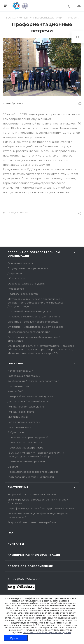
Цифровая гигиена (19, 427)
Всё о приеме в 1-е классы (24, 422)
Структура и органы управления (28, 268)
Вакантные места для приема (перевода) (33, 322)
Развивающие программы (24, 376)
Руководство (16, 289)
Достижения (18, 487)
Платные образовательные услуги (29, 311)
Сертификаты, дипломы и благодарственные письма (41, 508)
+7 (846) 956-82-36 (27, 579)
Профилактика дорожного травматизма (33, 472)
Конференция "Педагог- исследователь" (33, 381)
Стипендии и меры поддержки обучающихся (36, 327)
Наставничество (18, 386)
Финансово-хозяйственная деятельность (34, 317)
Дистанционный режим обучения (28, 401)
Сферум (13, 467)
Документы (15, 273)
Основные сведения (21, 263)
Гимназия (15, 363)
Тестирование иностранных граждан (31, 477)
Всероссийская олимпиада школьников (32, 494)
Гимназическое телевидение (26, 407)
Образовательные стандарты (26, 284)
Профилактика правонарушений (28, 437)
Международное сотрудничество (29, 332)
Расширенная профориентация (34, 555)
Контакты (16, 544)
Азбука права (16, 432)
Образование (16, 278)
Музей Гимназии (18, 417)
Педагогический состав (23, 294)
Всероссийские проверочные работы (32, 522)
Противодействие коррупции (26, 461)
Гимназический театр (21, 412)
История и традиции (20, 371)
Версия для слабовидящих (30, 566)
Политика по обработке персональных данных (47, 632)
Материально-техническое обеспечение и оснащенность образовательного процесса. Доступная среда (36, 303)
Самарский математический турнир (30, 396)
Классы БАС (15, 391)
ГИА (10, 533)
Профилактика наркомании (25, 442)
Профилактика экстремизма (26, 448)
